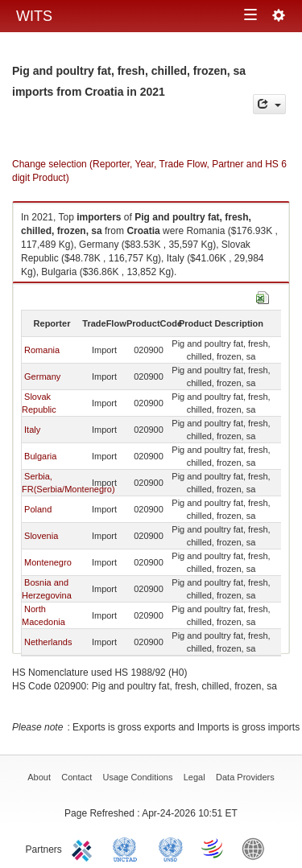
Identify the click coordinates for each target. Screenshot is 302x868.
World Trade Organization (213, 848)
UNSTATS (171, 848)
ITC (85, 848)
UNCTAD (128, 848)
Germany (42, 376)
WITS (34, 16)
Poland (38, 509)
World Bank (257, 848)
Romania (42, 350)
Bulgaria (40, 456)
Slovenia (41, 536)
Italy (32, 430)
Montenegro (48, 562)
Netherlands (48, 642)
